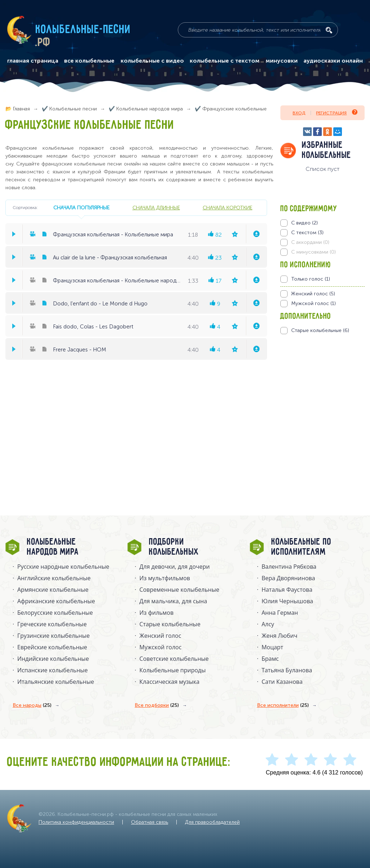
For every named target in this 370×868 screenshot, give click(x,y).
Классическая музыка (169, 682)
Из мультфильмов (165, 578)
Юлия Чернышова (287, 601)
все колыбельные (89, 61)
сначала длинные (156, 208)
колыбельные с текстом (225, 61)
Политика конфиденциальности (76, 822)
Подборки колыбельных (174, 547)
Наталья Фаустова (287, 590)
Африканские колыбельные (56, 601)
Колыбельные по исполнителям (301, 547)
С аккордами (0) (310, 242)
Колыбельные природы (172, 670)
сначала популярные (81, 208)
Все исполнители (283, 705)
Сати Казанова (282, 682)
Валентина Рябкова (289, 567)
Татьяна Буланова (287, 670)
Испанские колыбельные (53, 670)
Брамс (270, 659)
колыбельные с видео (152, 61)
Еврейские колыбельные (52, 647)
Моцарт (272, 647)
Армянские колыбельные (53, 590)
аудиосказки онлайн (333, 61)
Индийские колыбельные (53, 659)
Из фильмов (156, 613)
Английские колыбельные (54, 578)
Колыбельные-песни (83, 30)
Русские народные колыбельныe (63, 567)
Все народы (32, 705)
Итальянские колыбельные (56, 682)
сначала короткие (227, 208)
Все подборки (157, 705)
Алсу (268, 624)
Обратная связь (150, 822)
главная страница (33, 61)
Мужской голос (160, 647)
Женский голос (160, 636)
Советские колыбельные (174, 659)
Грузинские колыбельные (53, 636)
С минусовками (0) (313, 252)
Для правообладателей (212, 822)
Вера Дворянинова (288, 578)
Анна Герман (280, 613)
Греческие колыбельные (52, 624)
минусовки (282, 61)
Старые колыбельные (170, 624)
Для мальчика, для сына (173, 601)
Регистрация (337, 112)
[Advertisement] (324, 412)
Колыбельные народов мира (53, 547)
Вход (299, 113)
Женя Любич (280, 636)
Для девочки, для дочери (174, 567)
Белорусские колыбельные (55, 613)
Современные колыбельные (179, 590)
